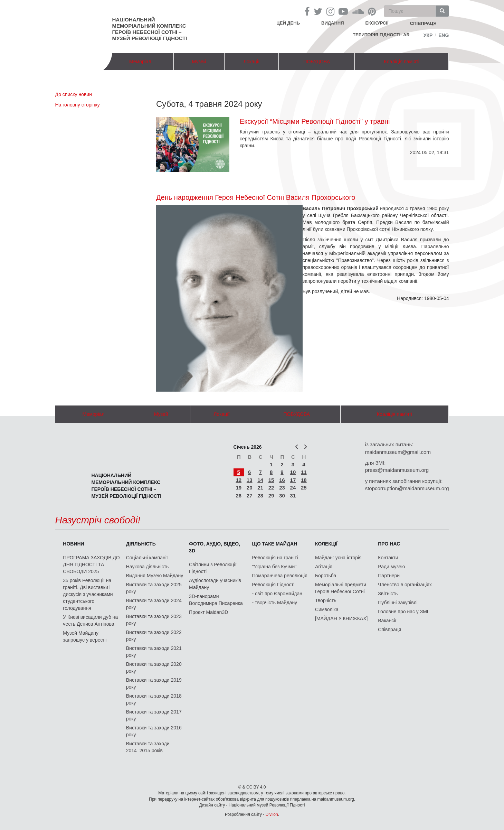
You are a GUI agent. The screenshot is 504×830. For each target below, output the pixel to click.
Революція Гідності (273, 585)
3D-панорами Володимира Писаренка (216, 600)
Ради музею (391, 567)
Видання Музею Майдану (155, 576)
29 (271, 496)
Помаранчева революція (280, 576)
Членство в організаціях (405, 585)
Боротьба (326, 576)
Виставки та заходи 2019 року (154, 683)
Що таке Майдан (275, 544)
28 (260, 496)
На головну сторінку (78, 105)
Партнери (389, 576)
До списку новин (74, 94)
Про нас (389, 544)
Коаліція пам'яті (402, 62)
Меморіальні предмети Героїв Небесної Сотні (341, 588)
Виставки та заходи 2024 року (154, 604)
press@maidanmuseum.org (397, 470)
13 (250, 480)
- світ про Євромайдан (277, 594)
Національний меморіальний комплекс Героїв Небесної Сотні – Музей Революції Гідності (150, 29)
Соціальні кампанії (147, 558)
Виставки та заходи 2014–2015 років (148, 747)
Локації (251, 62)
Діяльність (141, 544)
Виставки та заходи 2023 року (154, 620)
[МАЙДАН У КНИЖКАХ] (341, 618)
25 (304, 488)
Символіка (327, 609)
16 (282, 480)
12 (239, 480)
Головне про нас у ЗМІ (403, 612)
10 (293, 472)
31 (293, 496)
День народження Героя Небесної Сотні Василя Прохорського (256, 197)
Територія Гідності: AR (381, 35)
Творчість (326, 600)
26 (239, 496)
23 (282, 488)
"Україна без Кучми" (274, 567)
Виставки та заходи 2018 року (154, 699)
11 (304, 472)
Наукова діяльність (148, 567)
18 (304, 480)
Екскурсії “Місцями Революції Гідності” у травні (315, 121)
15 (271, 480)
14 (260, 480)
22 (271, 488)
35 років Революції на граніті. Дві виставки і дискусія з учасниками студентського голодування (88, 594)
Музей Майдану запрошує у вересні (85, 636)
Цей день (293, 23)
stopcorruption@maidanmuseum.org (407, 488)
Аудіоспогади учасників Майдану (215, 584)
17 (293, 480)
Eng (444, 35)
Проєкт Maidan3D (208, 612)
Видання (333, 23)
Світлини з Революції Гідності (213, 568)
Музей (199, 62)
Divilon (272, 814)
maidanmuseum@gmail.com (398, 452)
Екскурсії (377, 23)
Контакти (388, 558)
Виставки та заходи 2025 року (154, 588)
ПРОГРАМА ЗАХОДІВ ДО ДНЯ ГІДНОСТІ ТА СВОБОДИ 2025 (91, 565)
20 (250, 488)
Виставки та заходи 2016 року (154, 731)
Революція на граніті (275, 558)
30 (282, 496)
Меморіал (140, 62)
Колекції (326, 544)
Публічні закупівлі (398, 603)
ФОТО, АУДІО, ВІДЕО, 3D (215, 547)
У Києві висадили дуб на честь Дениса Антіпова (90, 621)
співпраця (423, 23)
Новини (73, 544)
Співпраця (389, 630)
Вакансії (387, 621)
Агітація (324, 567)
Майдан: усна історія (338, 558)
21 (260, 488)
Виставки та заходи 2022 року (154, 636)
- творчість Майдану (275, 603)
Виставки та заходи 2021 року (154, 652)
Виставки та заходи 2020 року (154, 668)
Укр (428, 35)
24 (293, 488)
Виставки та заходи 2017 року (154, 715)
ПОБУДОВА (317, 62)
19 (239, 488)
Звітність (388, 594)
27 (250, 496)
